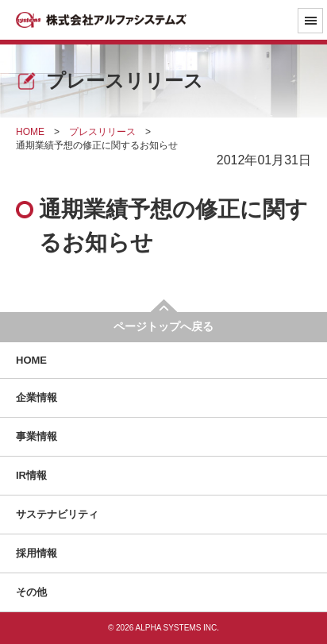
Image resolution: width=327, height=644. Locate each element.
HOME (31, 360)
